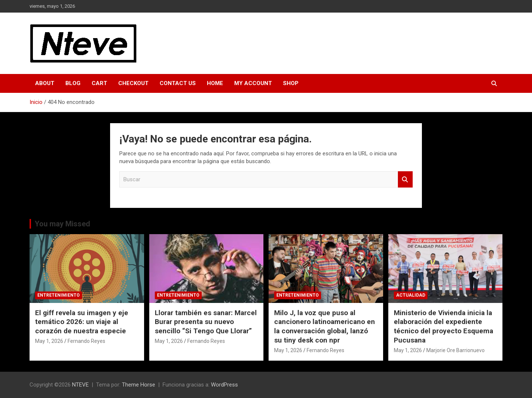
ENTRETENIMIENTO (59, 295)
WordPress (224, 385)
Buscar (405, 180)
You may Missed (62, 224)
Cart (99, 83)
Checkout (133, 83)
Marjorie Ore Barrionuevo (456, 350)
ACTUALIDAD (411, 295)
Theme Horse (139, 385)
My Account (253, 83)
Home (215, 83)
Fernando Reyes (86, 341)
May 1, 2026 (49, 341)
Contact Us (178, 83)
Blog (73, 83)
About (45, 83)
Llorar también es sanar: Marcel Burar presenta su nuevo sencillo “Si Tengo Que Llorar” (206, 322)
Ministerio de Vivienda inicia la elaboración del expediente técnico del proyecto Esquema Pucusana (444, 326)
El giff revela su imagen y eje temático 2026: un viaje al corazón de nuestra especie (82, 322)
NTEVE (80, 385)
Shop (291, 83)
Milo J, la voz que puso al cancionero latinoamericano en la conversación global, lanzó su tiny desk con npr (325, 326)
